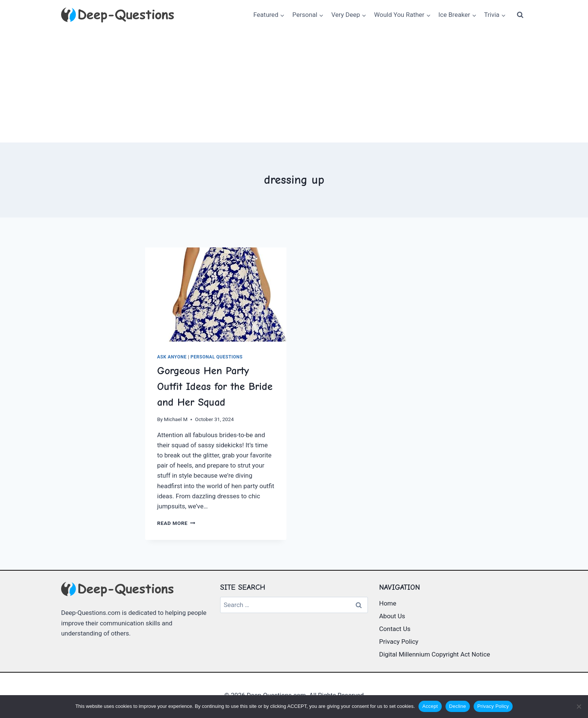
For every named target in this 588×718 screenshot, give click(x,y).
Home (388, 603)
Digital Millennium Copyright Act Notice (435, 654)
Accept (430, 706)
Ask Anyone (172, 357)
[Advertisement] (294, 86)
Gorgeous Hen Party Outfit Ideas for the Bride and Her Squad (215, 387)
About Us (392, 616)
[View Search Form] (520, 15)
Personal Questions (217, 357)
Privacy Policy (399, 642)
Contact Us (395, 629)
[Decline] (579, 706)
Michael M (176, 419)
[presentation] (216, 295)
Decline (458, 706)
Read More (176, 523)
